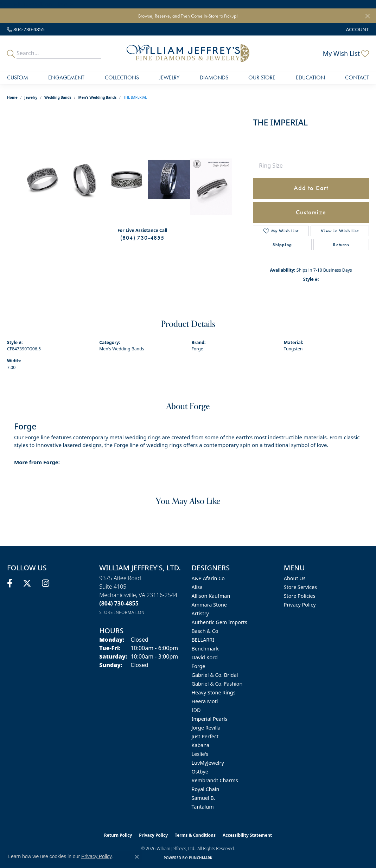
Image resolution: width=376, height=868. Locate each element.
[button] (357, 29)
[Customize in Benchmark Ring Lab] (211, 187)
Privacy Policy (300, 605)
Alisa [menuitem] (197, 587)
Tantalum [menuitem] (203, 807)
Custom (18, 77)
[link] (26, 29)
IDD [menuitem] (196, 710)
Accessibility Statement (247, 835)
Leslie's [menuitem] (200, 754)
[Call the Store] (119, 603)
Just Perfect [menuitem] (205, 736)
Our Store (262, 77)
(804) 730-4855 (142, 238)
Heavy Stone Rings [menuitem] (214, 692)
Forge (197, 349)
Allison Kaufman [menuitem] (211, 596)
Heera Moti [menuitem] (205, 701)
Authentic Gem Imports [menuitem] (219, 622)
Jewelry (169, 77)
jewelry (31, 97)
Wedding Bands (58, 97)
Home (12, 97)
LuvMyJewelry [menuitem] (208, 763)
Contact (357, 77)
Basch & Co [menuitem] (205, 631)
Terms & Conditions (195, 835)
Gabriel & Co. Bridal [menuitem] (215, 675)
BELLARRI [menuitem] (203, 640)
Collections (122, 77)
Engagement (66, 77)
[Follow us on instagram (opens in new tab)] (46, 583)
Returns (341, 245)
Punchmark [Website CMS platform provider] (201, 858)
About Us (295, 578)
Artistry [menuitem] (200, 613)
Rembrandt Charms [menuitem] (215, 780)
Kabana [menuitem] (201, 745)
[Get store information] (122, 612)
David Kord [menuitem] (205, 657)
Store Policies (300, 596)
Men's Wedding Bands (98, 97)
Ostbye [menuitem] (200, 772)
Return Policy (118, 835)
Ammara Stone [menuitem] (209, 605)
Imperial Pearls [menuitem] (210, 719)
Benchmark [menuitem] (205, 649)
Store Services (300, 587)
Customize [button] (311, 212)
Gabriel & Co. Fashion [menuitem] (217, 684)
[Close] (367, 16)
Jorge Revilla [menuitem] (206, 728)
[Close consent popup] (137, 857)
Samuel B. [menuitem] (203, 798)
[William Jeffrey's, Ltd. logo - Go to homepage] (188, 53)
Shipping (282, 245)
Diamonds (214, 77)
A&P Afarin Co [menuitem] (208, 578)
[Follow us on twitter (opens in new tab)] (27, 583)
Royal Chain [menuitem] (206, 789)
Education (310, 77)
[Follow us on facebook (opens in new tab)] (10, 583)
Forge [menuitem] (199, 666)
